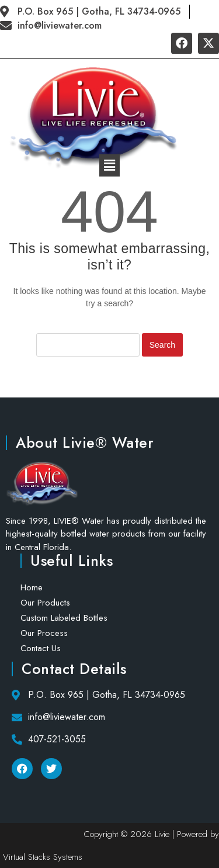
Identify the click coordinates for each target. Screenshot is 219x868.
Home (32, 587)
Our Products (45, 603)
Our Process (44, 633)
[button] (109, 165)
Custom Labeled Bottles (64, 618)
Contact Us (41, 648)
